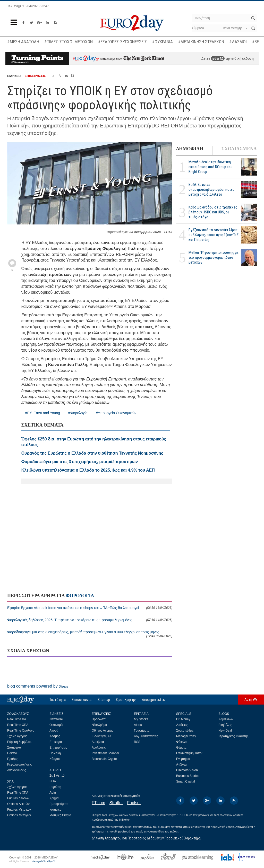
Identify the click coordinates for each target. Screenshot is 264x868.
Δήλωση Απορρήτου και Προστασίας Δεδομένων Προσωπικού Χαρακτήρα (146, 838)
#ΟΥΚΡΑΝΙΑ (162, 42)
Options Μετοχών (19, 815)
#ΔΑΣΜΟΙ (238, 42)
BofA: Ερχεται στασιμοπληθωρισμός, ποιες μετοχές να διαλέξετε (211, 189)
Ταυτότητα (58, 700)
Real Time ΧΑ (17, 719)
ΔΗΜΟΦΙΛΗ (190, 149)
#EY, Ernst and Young (43, 413)
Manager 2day (186, 736)
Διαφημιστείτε (153, 700)
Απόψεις (182, 725)
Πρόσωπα (99, 719)
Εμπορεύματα (59, 804)
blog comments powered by (38, 686)
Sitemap (104, 700)
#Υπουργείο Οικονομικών (116, 413)
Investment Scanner (105, 753)
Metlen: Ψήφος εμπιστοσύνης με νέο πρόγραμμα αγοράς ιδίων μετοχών (214, 257)
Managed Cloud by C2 (44, 861)
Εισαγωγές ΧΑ (102, 736)
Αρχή (248, 699)
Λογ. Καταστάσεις (146, 736)
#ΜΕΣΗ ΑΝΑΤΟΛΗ (23, 42)
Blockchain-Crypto (104, 759)
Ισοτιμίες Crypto (60, 815)
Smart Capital (186, 782)
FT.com (98, 803)
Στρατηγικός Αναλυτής (233, 736)
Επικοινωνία (82, 700)
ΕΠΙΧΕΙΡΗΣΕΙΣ (35, 76)
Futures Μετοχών (19, 810)
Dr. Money (183, 719)
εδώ (218, 58)
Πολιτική (55, 753)
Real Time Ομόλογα (21, 731)
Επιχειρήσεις (58, 748)
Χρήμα (54, 798)
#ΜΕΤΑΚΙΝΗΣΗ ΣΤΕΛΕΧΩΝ (201, 42)
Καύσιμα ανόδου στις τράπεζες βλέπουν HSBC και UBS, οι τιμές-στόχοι (213, 212)
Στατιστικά (14, 748)
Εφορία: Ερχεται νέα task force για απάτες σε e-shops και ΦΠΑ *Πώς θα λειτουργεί (90, 608)
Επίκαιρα (56, 742)
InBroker (124, 820)
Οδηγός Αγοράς (103, 731)
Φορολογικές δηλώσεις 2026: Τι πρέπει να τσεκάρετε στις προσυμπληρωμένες (90, 620)
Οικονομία (56, 725)
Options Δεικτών (18, 804)
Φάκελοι (182, 742)
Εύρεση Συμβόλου (20, 742)
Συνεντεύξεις (185, 731)
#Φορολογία (78, 413)
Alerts (138, 725)
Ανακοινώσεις (17, 770)
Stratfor (116, 803)
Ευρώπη (55, 787)
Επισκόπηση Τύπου (190, 753)
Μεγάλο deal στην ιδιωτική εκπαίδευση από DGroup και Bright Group (210, 167)
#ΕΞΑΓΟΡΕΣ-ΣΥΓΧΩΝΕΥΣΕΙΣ (122, 42)
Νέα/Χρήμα (99, 725)
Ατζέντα (181, 765)
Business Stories (188, 776)
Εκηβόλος (225, 725)
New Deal (225, 731)
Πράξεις (13, 759)
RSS (137, 742)
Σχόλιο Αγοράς (17, 736)
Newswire (56, 719)
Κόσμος (55, 736)
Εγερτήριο (183, 759)
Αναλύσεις (99, 748)
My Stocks (141, 719)
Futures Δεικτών (18, 798)
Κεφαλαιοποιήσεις (19, 765)
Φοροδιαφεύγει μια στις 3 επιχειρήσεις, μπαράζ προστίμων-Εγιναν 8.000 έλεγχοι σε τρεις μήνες (90, 634)
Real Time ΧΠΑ (18, 725)
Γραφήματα (142, 731)
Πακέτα (12, 753)
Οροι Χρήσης (126, 700)
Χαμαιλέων (226, 719)
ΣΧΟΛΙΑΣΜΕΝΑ (239, 149)
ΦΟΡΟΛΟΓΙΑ (80, 596)
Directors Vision (187, 770)
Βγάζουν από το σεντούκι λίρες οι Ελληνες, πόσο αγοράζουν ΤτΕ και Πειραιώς (214, 235)
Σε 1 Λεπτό (57, 776)
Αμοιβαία (98, 742)
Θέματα (181, 748)
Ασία (53, 793)
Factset (134, 803)
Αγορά (54, 731)
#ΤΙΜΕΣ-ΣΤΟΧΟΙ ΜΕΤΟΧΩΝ (69, 42)
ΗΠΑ (53, 781)
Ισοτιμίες (55, 810)
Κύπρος (55, 759)
